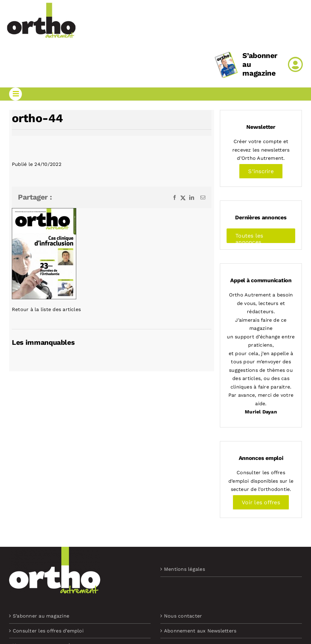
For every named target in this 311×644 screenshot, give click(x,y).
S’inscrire (261, 171)
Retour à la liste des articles (46, 309)
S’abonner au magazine (41, 616)
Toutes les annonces (249, 238)
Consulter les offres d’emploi (48, 631)
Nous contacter (183, 616)
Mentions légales (185, 569)
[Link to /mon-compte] (295, 64)
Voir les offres (261, 502)
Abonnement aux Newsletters (200, 631)
